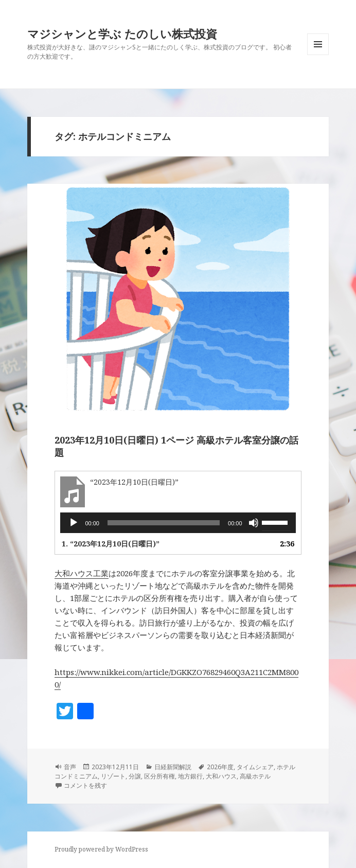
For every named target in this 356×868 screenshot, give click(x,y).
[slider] (164, 523)
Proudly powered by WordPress (101, 849)
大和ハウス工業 (82, 573)
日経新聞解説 (173, 767)
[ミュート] (254, 523)
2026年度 (220, 767)
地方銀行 (190, 776)
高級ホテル (255, 776)
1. (111, 544)
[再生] (74, 523)
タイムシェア (255, 767)
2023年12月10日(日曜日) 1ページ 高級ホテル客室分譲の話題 (176, 446)
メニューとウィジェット (318, 55)
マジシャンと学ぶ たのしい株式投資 (122, 33)
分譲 (135, 776)
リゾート (113, 776)
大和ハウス (221, 776)
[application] (178, 523)
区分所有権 (159, 776)
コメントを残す (85, 785)
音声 (70, 767)
